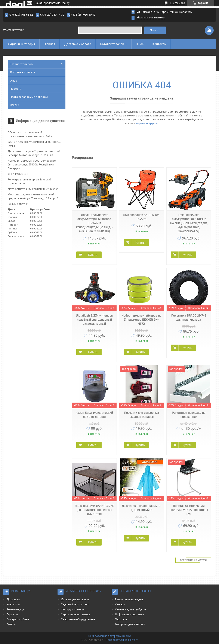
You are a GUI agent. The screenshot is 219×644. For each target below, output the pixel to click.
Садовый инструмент (75, 604)
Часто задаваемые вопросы (29, 97)
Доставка (13, 599)
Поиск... (155, 30)
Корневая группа (147, 123)
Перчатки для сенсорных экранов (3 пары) (142, 415)
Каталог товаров (112, 44)
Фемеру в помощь (73, 609)
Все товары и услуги (193, 560)
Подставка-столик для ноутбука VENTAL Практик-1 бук (189, 510)
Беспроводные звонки (130, 624)
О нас (140, 44)
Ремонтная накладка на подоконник (189, 415)
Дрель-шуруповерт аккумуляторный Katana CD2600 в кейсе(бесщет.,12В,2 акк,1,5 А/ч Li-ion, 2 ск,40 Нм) (94, 223)
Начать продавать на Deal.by (52, 3)
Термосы (121, 619)
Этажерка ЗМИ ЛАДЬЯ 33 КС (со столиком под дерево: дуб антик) (94, 510)
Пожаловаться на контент (122, 640)
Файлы (11, 624)
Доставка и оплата (78, 44)
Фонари (120, 604)
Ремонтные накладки (129, 599)
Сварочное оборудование (78, 619)
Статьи (14, 105)
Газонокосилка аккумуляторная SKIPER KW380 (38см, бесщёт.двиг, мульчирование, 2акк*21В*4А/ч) (189, 223)
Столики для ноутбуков (131, 609)
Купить (93, 255)
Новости (16, 89)
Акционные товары (21, 44)
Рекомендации (16, 609)
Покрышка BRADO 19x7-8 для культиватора (189, 318)
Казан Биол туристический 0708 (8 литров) (94, 415)
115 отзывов (177, 3)
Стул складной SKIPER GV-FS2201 (142, 217)
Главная (50, 44)
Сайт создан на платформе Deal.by (110, 636)
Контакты (159, 44)
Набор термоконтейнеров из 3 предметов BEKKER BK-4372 (141, 320)
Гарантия (13, 614)
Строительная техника (76, 614)
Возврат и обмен (18, 619)
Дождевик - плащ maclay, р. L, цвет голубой (141, 508)
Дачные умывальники (75, 599)
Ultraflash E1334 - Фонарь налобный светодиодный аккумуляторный (94, 320)
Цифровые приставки (129, 614)
